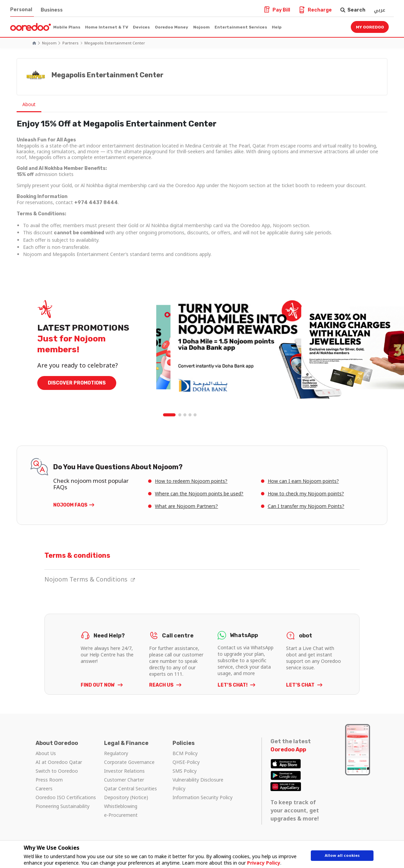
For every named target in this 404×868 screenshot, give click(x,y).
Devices (141, 27)
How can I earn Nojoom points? (303, 481)
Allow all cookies (342, 857)
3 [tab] (185, 415)
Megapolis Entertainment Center (115, 43)
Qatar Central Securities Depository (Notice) (130, 793)
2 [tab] (180, 415)
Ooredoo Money (171, 27)
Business (52, 10)
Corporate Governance (129, 762)
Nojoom (201, 27)
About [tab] (30, 105)
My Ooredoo (370, 27)
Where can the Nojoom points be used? (199, 494)
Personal (21, 10)
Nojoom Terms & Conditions (90, 579)
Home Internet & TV (107, 27)
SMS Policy (185, 771)
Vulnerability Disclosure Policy (198, 784)
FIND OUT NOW (98, 685)
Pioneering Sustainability (63, 806)
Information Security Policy (203, 797)
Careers (44, 788)
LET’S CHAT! (233, 685)
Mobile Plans (67, 27)
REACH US (162, 685)
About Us (46, 753)
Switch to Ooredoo (57, 771)
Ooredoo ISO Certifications (66, 797)
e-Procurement (121, 815)
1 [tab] (170, 415)
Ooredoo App (288, 749)
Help (277, 27)
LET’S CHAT (301, 685)
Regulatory (116, 753)
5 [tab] (195, 415)
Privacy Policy (261, 863)
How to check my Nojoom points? (306, 494)
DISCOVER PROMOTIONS (77, 383)
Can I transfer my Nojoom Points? (306, 506)
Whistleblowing (121, 806)
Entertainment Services (241, 27)
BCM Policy (185, 753)
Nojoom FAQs (70, 505)
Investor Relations (124, 771)
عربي (380, 10)
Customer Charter (124, 780)
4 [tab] (190, 415)
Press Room (49, 780)
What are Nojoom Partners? (186, 506)
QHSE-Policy (186, 762)
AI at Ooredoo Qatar (59, 762)
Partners (70, 43)
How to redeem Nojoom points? (191, 481)
